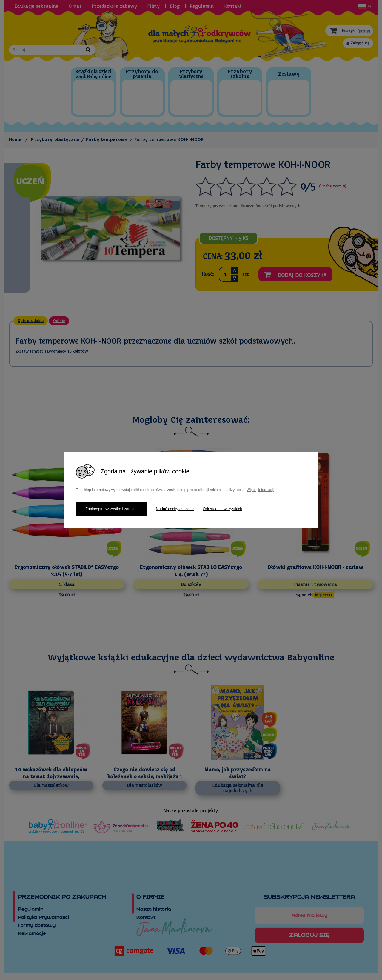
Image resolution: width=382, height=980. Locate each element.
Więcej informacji (260, 490)
